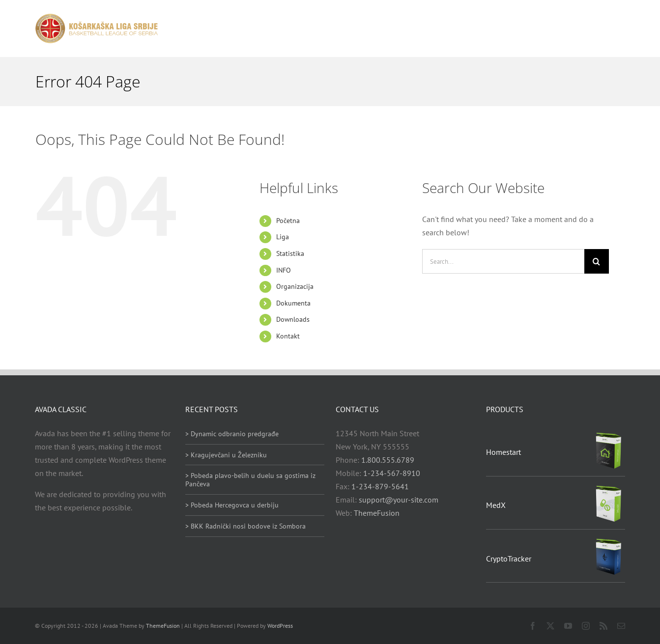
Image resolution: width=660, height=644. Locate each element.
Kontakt (288, 336)
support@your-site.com (399, 500)
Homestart (503, 452)
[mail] (621, 626)
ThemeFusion (377, 513)
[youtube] (568, 626)
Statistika (290, 253)
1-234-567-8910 (392, 473)
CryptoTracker (509, 559)
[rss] (603, 626)
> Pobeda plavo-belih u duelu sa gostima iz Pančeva (250, 480)
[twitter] (550, 626)
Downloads (293, 319)
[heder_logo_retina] (96, 17)
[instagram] (586, 626)
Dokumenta (293, 303)
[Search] (597, 261)
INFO (284, 270)
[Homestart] (608, 435)
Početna (288, 221)
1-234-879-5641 (380, 486)
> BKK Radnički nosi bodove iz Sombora (245, 526)
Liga (283, 237)
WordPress (280, 626)
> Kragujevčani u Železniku (226, 455)
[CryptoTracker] (608, 541)
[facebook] (533, 626)
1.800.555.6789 (388, 460)
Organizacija (295, 286)
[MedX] (608, 488)
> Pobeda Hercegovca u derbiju (232, 505)
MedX (496, 505)
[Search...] (503, 261)
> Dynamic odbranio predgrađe (232, 434)
